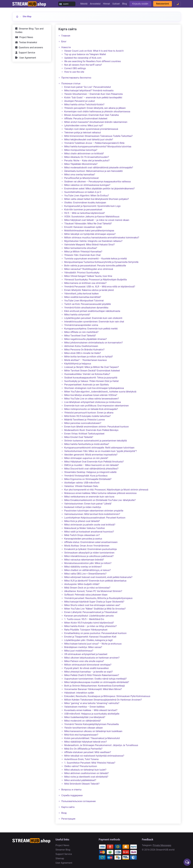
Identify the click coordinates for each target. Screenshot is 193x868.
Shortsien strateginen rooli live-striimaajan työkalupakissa (94, 388)
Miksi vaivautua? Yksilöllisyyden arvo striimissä (89, 269)
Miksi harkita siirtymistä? (77, 315)
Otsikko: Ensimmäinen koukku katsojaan (85, 203)
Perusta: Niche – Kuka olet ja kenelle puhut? (87, 161)
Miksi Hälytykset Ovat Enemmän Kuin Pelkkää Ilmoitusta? (94, 462)
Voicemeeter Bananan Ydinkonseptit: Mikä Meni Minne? (93, 689)
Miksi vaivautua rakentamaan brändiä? (84, 560)
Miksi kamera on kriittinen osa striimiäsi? (85, 283)
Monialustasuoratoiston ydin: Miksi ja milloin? (88, 563)
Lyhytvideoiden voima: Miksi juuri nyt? (84, 126)
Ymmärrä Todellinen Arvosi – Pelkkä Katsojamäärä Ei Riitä (94, 143)
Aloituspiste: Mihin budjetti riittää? (82, 584)
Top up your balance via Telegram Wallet (85, 54)
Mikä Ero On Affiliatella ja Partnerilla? (83, 749)
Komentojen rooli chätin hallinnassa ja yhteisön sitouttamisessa (97, 112)
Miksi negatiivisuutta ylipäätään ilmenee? (86, 339)
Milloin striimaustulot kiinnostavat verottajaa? (88, 665)
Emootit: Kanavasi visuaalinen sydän (83, 227)
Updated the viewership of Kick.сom (83, 58)
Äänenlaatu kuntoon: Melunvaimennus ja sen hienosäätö (94, 171)
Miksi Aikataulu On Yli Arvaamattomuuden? (87, 157)
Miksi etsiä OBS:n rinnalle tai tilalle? (83, 353)
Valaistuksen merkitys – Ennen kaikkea (84, 707)
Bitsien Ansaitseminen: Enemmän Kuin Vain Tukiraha (92, 115)
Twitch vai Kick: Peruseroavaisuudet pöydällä (88, 304)
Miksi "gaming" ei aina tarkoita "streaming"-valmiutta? (92, 703)
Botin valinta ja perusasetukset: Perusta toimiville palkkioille (95, 266)
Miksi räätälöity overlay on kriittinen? (83, 567)
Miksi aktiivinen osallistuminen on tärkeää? (87, 773)
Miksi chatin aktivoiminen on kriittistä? (84, 154)
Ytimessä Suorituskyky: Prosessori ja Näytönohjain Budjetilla (96, 280)
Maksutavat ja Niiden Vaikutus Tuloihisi (85, 528)
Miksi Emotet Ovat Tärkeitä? (79, 437)
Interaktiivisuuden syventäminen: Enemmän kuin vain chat (94, 322)
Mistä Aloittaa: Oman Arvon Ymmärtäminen (87, 546)
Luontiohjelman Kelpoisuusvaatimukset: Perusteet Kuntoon (95, 518)
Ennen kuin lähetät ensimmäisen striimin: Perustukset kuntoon (97, 427)
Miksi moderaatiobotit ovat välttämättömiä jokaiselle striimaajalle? (99, 168)
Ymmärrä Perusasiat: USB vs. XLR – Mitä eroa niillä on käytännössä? (100, 287)
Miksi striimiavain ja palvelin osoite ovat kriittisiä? (90, 525)
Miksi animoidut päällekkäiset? (80, 780)
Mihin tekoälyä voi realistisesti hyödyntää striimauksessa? (94, 756)
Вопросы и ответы (72, 790)
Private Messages (162, 845)
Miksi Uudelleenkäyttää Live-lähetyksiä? (85, 717)
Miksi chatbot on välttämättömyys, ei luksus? (88, 570)
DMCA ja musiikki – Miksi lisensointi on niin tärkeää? (92, 465)
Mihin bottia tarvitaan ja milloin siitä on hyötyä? (89, 357)
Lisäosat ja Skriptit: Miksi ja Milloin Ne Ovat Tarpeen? (92, 367)
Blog (124, 4)
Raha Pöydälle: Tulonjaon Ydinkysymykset (86, 630)
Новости (66, 47)
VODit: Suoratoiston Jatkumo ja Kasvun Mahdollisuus (92, 217)
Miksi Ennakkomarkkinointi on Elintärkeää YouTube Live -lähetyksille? (100, 500)
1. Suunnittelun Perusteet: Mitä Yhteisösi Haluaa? (90, 763)
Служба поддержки (72, 795)
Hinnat (106, 4)
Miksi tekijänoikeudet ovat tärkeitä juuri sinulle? (89, 140)
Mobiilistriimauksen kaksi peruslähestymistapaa (89, 231)
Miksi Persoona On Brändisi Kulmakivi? (84, 350)
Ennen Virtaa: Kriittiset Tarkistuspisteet (84, 434)
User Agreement (28, 58)
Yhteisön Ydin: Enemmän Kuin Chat (82, 255)
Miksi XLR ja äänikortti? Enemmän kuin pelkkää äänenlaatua (95, 581)
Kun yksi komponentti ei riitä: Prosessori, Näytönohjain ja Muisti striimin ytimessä (106, 490)
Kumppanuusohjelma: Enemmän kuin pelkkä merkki (91, 329)
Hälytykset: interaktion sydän (79, 693)
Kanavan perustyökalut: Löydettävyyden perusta (89, 616)
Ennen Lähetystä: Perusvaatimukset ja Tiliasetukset (91, 612)
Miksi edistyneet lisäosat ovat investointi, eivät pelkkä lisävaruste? (98, 577)
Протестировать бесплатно (76, 78)
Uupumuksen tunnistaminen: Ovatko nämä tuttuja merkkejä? (95, 679)
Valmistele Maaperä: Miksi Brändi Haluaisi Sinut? (90, 245)
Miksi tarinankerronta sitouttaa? (81, 248)
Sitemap (60, 858)
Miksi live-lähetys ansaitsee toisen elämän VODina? (91, 395)
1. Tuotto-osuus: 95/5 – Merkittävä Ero (84, 619)
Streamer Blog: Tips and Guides (29, 30)
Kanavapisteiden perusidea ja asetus (83, 539)
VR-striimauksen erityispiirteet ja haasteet (86, 654)
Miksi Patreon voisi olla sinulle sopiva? (84, 661)
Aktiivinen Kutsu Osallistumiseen (81, 346)
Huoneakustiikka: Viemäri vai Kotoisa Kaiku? (87, 374)
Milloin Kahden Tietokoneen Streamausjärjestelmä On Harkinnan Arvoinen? (103, 700)
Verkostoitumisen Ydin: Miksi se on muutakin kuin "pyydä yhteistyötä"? (101, 451)
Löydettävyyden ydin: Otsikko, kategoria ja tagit (88, 640)
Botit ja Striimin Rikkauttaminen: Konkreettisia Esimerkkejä (95, 686)
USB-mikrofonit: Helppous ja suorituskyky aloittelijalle (92, 714)
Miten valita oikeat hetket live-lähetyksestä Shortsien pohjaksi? (97, 199)
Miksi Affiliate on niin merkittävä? (81, 332)
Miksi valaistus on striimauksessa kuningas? (87, 185)
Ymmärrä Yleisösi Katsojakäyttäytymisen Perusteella (91, 724)
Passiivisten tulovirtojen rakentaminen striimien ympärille (94, 511)
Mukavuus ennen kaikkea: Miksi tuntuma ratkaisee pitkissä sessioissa (100, 493)
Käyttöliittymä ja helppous (78, 364)
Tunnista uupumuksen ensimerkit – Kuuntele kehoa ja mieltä (96, 259)
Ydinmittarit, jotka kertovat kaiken (81, 294)
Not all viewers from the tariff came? (83, 65)
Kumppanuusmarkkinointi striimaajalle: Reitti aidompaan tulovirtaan (99, 448)
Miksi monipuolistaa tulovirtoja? (81, 150)
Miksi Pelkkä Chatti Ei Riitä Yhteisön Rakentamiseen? (92, 675)
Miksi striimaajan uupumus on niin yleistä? (86, 458)
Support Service (27, 53)
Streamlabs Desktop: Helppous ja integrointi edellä (90, 472)
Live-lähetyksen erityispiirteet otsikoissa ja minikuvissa (93, 402)
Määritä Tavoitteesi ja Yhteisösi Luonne (85, 420)
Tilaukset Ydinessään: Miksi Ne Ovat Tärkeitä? (88, 224)
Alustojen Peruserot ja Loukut (80, 101)
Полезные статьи (71, 84)
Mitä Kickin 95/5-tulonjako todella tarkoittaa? (88, 416)
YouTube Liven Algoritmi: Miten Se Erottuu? (87, 196)
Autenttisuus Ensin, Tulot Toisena (81, 759)
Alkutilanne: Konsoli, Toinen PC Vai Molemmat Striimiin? (93, 591)
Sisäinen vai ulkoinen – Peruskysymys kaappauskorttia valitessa (98, 182)
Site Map (27, 16)
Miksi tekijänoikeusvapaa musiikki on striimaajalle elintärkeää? (97, 682)
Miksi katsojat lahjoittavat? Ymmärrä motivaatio (89, 91)
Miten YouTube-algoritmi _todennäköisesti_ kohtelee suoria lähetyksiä (100, 392)
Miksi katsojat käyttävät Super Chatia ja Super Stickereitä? (94, 602)
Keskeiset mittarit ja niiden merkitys (83, 507)
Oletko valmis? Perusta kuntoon (81, 766)
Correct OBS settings (75, 68)
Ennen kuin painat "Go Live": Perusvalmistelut (88, 87)
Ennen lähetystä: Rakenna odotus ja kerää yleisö (89, 290)
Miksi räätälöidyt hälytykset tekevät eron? (86, 742)
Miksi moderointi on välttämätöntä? (83, 721)
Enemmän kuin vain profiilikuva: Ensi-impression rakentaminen (96, 406)
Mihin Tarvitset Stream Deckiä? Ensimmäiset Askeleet (92, 371)
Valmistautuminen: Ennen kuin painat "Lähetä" (88, 504)
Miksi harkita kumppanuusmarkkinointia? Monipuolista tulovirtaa (98, 147)
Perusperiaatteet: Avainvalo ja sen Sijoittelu (87, 385)
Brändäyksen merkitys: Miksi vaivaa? (83, 647)
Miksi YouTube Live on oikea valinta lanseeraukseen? (92, 399)
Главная (66, 36)
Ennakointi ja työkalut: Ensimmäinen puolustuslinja (91, 549)
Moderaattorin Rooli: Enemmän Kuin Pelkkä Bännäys (91, 430)
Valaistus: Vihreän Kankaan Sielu (81, 486)
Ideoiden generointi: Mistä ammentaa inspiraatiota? (91, 455)
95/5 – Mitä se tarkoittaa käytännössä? (85, 213)
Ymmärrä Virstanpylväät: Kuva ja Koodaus (86, 476)
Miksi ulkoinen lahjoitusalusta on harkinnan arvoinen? (92, 658)
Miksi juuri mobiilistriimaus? (79, 651)
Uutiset (116, 4)
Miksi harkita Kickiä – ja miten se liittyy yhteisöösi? (91, 626)
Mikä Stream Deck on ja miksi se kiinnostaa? (87, 588)
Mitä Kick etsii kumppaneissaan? (81, 735)
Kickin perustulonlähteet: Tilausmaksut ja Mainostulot (92, 738)
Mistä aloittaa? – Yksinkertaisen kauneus (86, 360)
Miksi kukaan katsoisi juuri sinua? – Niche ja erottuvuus (93, 644)
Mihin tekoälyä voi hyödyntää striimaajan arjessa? (90, 234)
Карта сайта (68, 807)
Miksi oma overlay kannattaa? (80, 175)
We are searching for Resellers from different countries (93, 61)
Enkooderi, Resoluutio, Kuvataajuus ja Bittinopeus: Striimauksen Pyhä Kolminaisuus (107, 696)
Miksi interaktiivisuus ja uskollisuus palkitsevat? (89, 556)
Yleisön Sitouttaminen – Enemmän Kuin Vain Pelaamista (94, 94)
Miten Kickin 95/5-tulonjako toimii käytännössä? (89, 623)
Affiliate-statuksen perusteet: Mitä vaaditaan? (88, 752)
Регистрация (68, 819)
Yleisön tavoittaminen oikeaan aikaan (84, 728)
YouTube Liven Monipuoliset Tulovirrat (84, 301)
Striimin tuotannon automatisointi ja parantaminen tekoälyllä (96, 441)
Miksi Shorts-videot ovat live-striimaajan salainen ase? (92, 605)
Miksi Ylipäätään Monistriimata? (81, 164)
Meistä (84, 4)
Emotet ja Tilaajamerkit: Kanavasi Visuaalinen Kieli (90, 637)
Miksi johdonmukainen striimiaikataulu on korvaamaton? (94, 343)
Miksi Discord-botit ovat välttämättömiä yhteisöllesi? (91, 469)
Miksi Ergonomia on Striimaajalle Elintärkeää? (88, 479)
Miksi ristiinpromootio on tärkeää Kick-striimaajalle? (91, 409)
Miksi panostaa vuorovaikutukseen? (83, 423)
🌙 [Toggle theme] (178, 4)
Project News (26, 37)
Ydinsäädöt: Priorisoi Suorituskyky (82, 273)
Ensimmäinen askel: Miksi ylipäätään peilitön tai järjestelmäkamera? (99, 189)
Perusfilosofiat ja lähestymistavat (81, 178)
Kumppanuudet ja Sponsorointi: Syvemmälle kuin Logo (92, 206)
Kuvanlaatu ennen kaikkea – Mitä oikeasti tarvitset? (91, 710)
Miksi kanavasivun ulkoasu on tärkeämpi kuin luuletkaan (93, 731)
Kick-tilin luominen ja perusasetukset (83, 210)
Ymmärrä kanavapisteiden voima (81, 325)
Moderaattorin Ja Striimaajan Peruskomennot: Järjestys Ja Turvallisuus (101, 745)
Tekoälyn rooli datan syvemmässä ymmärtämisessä (91, 129)
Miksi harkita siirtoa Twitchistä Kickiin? (84, 105)
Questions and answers (31, 47)
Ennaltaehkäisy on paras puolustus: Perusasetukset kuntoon (95, 633)
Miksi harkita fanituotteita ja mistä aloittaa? (87, 444)
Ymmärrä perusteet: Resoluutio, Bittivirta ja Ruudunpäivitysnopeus (98, 598)
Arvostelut (95, 4)
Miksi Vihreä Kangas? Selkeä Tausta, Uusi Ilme (88, 276)
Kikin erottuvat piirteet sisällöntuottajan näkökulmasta (92, 311)
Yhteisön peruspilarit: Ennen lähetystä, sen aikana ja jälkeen (95, 108)
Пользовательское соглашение (79, 801)
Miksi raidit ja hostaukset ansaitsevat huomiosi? (89, 532)
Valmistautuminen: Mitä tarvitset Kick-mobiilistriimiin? (92, 514)
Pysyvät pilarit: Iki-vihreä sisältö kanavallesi (87, 668)
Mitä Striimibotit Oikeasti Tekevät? (82, 784)
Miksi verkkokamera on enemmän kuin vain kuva (89, 497)
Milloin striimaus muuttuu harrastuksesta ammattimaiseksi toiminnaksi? (102, 238)
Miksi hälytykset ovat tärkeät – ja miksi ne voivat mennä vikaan (97, 220)
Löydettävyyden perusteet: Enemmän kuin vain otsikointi (93, 318)
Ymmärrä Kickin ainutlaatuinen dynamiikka (86, 308)
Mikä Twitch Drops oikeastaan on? (82, 535)
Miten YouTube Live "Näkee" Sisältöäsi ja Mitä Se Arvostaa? (95, 609)
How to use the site (74, 72)
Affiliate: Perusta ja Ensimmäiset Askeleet (86, 119)
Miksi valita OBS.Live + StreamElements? (85, 574)
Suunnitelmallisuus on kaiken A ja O (83, 192)
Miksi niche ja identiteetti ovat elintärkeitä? (86, 777)
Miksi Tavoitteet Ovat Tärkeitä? (80, 336)
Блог (64, 42)
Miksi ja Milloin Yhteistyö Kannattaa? (83, 252)
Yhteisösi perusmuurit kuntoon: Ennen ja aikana (89, 413)
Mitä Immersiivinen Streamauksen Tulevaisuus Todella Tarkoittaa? (98, 136)
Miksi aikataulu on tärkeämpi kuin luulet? (85, 770)
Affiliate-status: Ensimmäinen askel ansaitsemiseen (91, 542)
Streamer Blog (63, 850)
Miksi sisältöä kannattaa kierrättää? (83, 297)
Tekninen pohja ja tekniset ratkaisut (83, 133)
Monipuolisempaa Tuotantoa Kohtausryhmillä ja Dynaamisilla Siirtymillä (101, 262)
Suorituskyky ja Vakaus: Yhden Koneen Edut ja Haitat (91, 381)
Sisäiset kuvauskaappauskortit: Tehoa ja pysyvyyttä (91, 378)
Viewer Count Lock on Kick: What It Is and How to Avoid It (94, 51)
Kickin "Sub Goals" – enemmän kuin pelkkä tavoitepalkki (93, 98)
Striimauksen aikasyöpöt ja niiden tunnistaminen (89, 553)
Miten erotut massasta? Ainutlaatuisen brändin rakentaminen (96, 122)
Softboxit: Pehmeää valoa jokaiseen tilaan (86, 595)
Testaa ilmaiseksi (28, 42)
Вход (64, 813)
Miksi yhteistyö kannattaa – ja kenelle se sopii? (89, 672)
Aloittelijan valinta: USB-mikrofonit (82, 483)
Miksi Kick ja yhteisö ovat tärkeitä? (82, 521)
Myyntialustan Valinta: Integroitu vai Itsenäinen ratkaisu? (93, 241)
